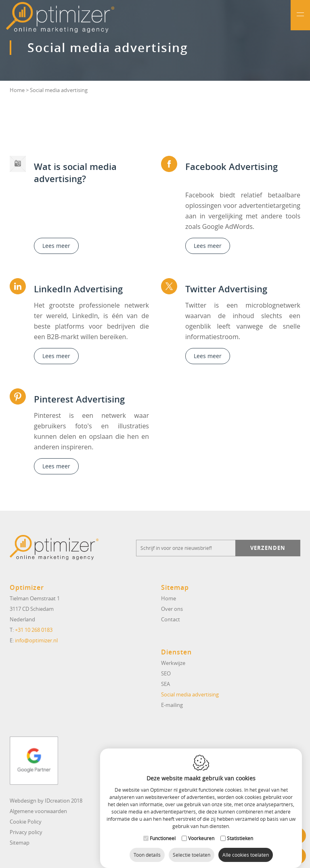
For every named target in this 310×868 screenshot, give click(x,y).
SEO (166, 673)
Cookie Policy (26, 822)
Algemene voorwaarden (38, 811)
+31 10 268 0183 (34, 630)
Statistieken (240, 830)
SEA (165, 684)
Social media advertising (190, 694)
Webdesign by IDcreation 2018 (46, 801)
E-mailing (172, 705)
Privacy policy (26, 832)
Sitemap (20, 843)
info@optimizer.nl (36, 640)
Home (17, 90)
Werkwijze (173, 663)
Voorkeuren (201, 830)
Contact (171, 619)
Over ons (172, 609)
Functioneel (163, 830)
